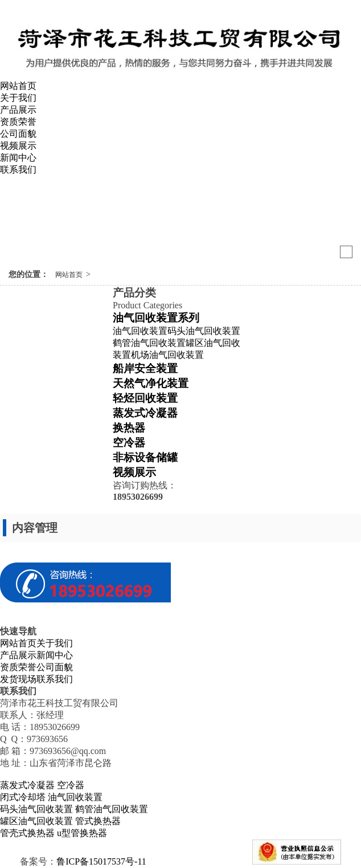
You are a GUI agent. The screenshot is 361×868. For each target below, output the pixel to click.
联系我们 (18, 170)
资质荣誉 (18, 122)
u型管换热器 (82, 833)
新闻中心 (18, 158)
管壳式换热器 (27, 833)
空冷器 (129, 443)
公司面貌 (18, 134)
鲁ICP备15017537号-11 (101, 861)
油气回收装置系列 (156, 318)
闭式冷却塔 (23, 797)
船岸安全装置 (145, 368)
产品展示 (18, 110)
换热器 (129, 428)
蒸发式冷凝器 (145, 413)
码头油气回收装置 (204, 331)
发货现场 (18, 679)
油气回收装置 (140, 331)
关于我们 (18, 98)
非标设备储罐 (145, 457)
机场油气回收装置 (167, 355)
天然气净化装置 (151, 383)
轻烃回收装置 (145, 398)
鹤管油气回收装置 (149, 343)
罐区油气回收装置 (36, 821)
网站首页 (18, 86)
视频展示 (18, 146)
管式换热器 (98, 821)
